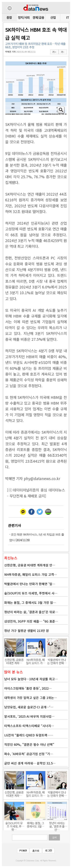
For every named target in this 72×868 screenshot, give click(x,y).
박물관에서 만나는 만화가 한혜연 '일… (30, 584)
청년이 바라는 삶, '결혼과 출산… (57, 825)
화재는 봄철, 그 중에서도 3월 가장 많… (30, 602)
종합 (9, 17)
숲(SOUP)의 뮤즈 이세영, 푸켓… (14, 825)
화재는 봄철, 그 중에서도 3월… (36, 825)
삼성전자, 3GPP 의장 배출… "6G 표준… (31, 621)
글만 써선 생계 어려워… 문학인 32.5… (30, 763)
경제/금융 (38, 17)
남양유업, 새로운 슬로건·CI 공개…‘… (29, 707)
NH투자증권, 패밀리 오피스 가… (36, 661)
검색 (54, 837)
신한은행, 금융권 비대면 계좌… (14, 661)
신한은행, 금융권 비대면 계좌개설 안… (30, 565)
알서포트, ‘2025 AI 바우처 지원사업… (29, 716)
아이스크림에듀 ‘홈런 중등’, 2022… (28, 688)
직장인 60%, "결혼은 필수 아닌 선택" (29, 744)
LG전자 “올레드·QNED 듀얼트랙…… (29, 735)
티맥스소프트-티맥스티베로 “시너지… (29, 726)
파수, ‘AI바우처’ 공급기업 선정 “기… (29, 754)
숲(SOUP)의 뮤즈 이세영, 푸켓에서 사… (31, 593)
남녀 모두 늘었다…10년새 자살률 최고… (31, 679)
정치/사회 (24, 17)
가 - (62, 52)
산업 (53, 17)
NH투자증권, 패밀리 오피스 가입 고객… (31, 574)
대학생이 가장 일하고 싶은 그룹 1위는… (31, 698)
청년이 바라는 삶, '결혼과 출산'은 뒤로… (31, 612)
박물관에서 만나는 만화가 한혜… (57, 661)
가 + (54, 52)
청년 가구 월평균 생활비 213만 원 (26, 631)
